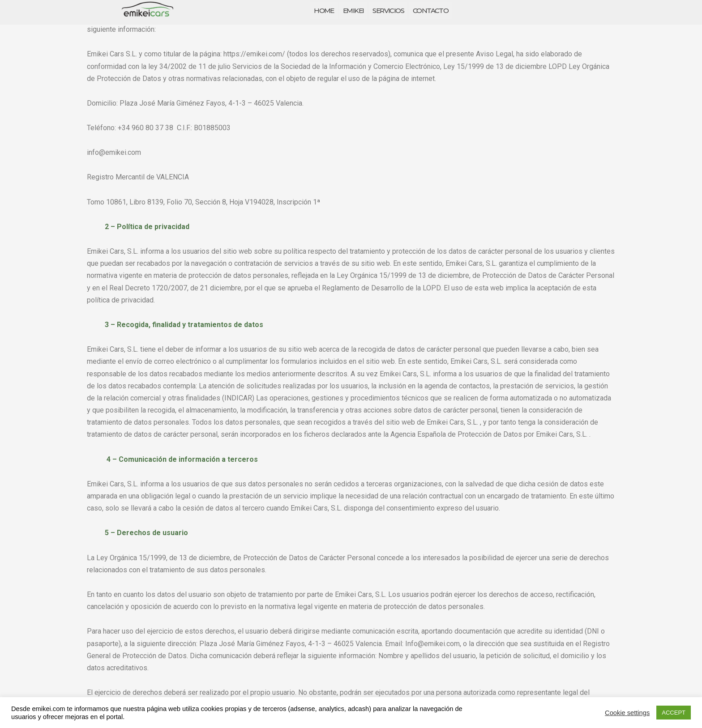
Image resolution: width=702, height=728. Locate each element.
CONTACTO (430, 11)
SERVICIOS (388, 11)
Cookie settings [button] (627, 713)
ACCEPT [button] (674, 713)
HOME (324, 11)
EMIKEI (353, 11)
